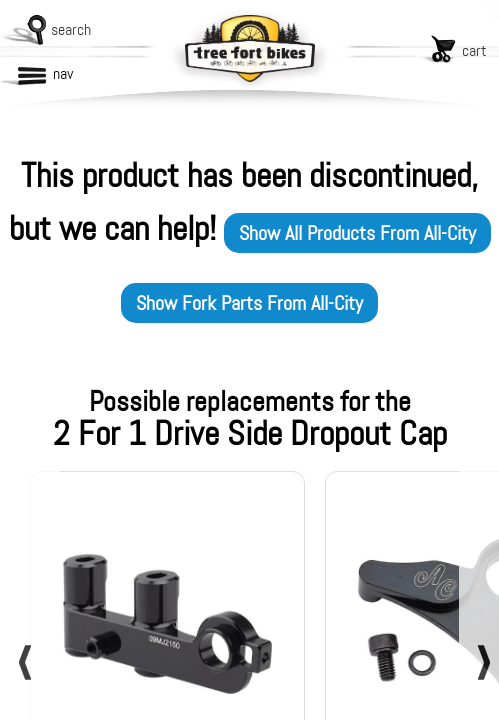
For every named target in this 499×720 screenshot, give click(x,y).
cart (474, 50)
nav (63, 73)
